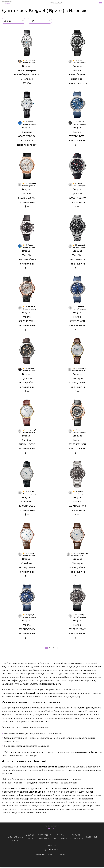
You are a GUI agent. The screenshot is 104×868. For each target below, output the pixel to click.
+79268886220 (56, 3)
